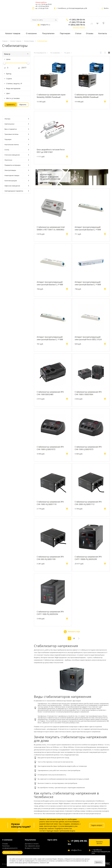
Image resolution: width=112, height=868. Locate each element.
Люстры (17, 119)
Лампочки (17, 160)
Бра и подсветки (17, 129)
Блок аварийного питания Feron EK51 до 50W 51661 (51, 151)
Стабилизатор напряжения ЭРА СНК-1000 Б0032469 (50, 393)
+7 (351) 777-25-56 (77, 22)
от (4, 68)
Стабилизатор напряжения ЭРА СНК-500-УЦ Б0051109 (50, 558)
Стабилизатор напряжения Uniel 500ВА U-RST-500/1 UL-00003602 (51, 228)
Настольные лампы (17, 145)
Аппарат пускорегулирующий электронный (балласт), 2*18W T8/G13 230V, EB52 (50, 283)
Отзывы (5, 844)
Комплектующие (17, 181)
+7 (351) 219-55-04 (77, 20)
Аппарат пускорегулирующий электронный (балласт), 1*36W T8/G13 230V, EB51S (88, 283)
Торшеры (17, 139)
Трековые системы (17, 134)
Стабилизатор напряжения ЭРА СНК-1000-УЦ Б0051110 (50, 503)
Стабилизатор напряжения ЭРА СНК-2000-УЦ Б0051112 (88, 503)
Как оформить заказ (32, 846)
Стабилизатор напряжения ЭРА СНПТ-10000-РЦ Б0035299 (88, 558)
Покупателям (30, 840)
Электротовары (17, 170)
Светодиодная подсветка (17, 191)
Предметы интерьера (17, 165)
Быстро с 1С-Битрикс (11, 852)
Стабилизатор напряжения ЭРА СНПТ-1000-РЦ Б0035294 (50, 613)
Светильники (17, 124)
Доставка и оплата (32, 844)
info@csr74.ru (45, 25)
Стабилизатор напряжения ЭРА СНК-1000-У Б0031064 (88, 393)
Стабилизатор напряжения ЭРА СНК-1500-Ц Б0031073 (88, 448)
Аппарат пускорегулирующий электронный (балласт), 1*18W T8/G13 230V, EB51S (50, 338)
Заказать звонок (79, 27)
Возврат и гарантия (32, 848)
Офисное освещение (17, 186)
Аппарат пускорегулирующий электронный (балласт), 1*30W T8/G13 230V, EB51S (88, 228)
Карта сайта (52, 840)
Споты (17, 150)
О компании (7, 840)
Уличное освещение (17, 155)
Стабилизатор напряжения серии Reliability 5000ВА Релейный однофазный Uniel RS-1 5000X (51, 96)
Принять (98, 862)
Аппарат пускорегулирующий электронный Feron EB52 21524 (88, 338)
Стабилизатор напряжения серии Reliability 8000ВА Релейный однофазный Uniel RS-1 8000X (89, 96)
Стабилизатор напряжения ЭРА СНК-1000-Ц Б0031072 (50, 448)
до (18, 68)
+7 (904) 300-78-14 (77, 25)
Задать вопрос (97, 825)
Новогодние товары (17, 175)
